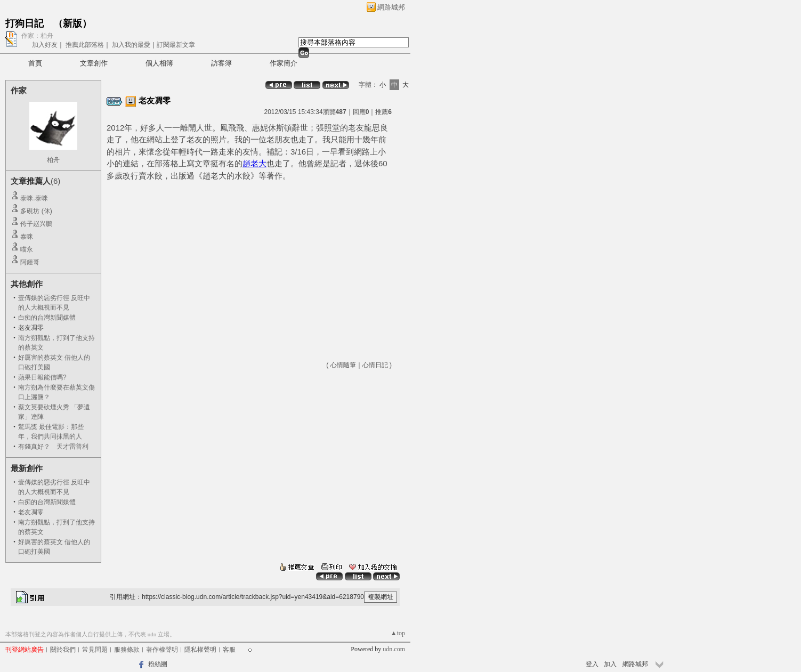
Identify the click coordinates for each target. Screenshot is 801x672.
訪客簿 (221, 63)
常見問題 (95, 650)
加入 (610, 664)
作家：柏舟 (37, 36)
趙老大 (254, 163)
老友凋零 (31, 512)
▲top (398, 633)
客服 (229, 650)
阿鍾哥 (30, 262)
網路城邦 (391, 7)
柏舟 (53, 160)
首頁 (35, 63)
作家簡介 (284, 63)
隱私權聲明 (200, 650)
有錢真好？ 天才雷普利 (53, 447)
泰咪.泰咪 (34, 198)
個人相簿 (159, 63)
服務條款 (127, 650)
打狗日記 (25, 23)
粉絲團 (158, 664)
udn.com (394, 649)
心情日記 (375, 365)
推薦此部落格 (85, 45)
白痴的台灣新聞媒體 (47, 318)
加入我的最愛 (131, 45)
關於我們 (63, 650)
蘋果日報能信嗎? (42, 377)
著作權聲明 (162, 650)
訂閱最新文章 (176, 45)
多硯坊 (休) (36, 211)
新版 (72, 23)
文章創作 (94, 63)
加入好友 (45, 45)
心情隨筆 (343, 365)
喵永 (27, 249)
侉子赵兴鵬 (36, 224)
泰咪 (27, 237)
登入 (592, 664)
